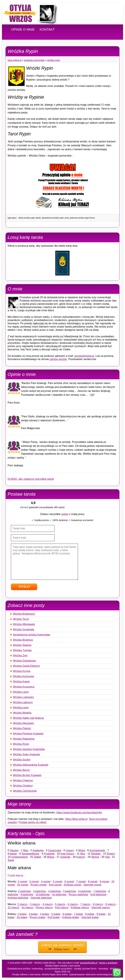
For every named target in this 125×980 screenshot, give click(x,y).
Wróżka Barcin (21, 770)
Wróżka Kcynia (22, 671)
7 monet (81, 881)
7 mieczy (85, 904)
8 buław (90, 914)
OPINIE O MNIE (23, 29)
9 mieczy (111, 904)
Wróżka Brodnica (23, 640)
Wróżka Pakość (22, 728)
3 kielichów (39, 891)
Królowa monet (73, 885)
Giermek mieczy (101, 908)
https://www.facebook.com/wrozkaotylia (79, 812)
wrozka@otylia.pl (84, 356)
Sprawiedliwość (30, 854)
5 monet (57, 881)
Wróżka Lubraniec (24, 697)
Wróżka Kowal (21, 682)
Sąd (107, 857)
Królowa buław (70, 917)
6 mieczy (73, 904)
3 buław (33, 914)
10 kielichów (43, 894)
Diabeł (37, 857)
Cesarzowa (55, 850)
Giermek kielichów (41, 898)
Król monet (55, 885)
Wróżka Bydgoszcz (24, 614)
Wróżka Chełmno (23, 780)
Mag (26, 850)
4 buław (45, 914)
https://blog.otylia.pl (76, 819)
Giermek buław (90, 917)
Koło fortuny (67, 854)
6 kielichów (85, 891)
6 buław (67, 914)
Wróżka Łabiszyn (23, 702)
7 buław (78, 914)
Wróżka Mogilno (22, 713)
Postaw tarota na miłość (33, 822)
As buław (22, 917)
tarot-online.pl (15, 60)
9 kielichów (27, 894)
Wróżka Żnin (20, 655)
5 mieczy (60, 904)
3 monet (34, 881)
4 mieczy (48, 904)
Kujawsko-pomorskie (34, 60)
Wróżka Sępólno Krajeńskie (29, 749)
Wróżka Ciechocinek (25, 791)
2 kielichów (24, 891)
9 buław (101, 914)
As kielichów (59, 894)
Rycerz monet (38, 885)
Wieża (51, 857)
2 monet (22, 881)
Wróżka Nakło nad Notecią (28, 718)
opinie (65, 514)
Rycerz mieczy (44, 908)
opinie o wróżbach (108, 963)
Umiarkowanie (19, 857)
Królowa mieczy (80, 908)
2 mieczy (22, 904)
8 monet (93, 881)
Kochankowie (97, 850)
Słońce (95, 857)
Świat (11, 860)
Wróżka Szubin (22, 760)
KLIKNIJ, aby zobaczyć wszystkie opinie (31, 479)
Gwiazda (65, 857)
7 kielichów (100, 891)
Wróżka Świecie (22, 645)
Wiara (82, 850)
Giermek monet (92, 885)
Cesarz (70, 850)
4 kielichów (55, 891)
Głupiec (14, 850)
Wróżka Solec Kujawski (27, 754)
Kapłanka (38, 850)
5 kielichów (69, 891)
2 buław (22, 914)
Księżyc (81, 857)
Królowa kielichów (18, 898)
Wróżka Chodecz (23, 786)
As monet (23, 885)
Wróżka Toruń (21, 619)
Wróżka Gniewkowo (24, 661)
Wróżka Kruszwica (24, 687)
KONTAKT (47, 29)
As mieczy (28, 908)
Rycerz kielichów (78, 894)
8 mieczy (98, 904)
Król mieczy (62, 908)
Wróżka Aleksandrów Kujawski (31, 765)
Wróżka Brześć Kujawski (27, 775)
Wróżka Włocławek (24, 624)
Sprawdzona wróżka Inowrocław (32, 635)
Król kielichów (98, 894)
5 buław (56, 914)
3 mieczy (35, 904)
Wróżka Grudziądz (24, 629)
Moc (83, 854)
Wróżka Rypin (54, 60)
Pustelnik (49, 854)
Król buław (54, 917)
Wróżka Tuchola (22, 650)
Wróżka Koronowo (24, 676)
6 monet (69, 881)
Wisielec (96, 854)
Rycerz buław (37, 917)
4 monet (46, 881)
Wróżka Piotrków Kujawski (28, 734)
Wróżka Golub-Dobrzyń (27, 666)
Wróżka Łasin (21, 708)
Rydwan (12, 854)
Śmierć (111, 854)
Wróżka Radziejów (24, 739)
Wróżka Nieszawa (23, 723)
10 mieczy (14, 908)
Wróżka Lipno (21, 692)
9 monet (104, 881)
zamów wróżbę (58, 359)
